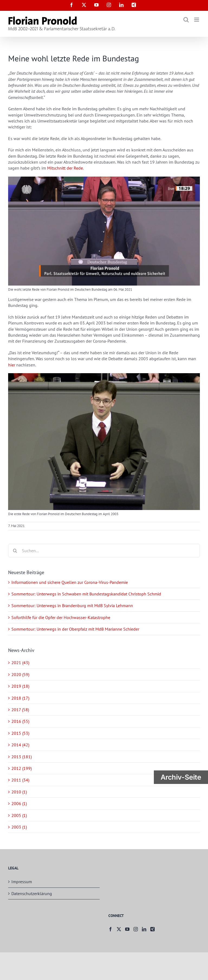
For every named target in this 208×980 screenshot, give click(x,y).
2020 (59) (20, 674)
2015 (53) (20, 733)
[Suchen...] (104, 551)
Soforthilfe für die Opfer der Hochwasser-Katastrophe (61, 617)
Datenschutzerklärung (32, 893)
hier (12, 365)
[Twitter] (119, 929)
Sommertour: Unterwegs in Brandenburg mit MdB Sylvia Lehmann (72, 605)
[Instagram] (136, 929)
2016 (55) (20, 721)
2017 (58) (20, 710)
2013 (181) (22, 757)
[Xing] (152, 929)
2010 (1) (19, 792)
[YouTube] (127, 929)
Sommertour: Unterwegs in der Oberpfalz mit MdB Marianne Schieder (75, 629)
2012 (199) (22, 768)
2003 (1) (19, 827)
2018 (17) (20, 698)
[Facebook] (110, 929)
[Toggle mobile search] (186, 20)
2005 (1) (19, 815)
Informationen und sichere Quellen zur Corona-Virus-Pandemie (70, 582)
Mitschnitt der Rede (65, 168)
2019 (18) (20, 686)
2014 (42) (20, 745)
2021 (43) (20, 663)
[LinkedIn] (144, 929)
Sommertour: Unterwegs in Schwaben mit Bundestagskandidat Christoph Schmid (86, 594)
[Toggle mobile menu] (197, 20)
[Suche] (15, 551)
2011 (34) (20, 780)
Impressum (22, 882)
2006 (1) (19, 803)
